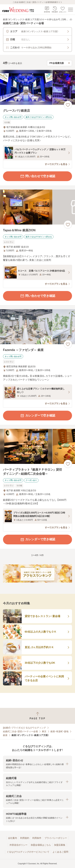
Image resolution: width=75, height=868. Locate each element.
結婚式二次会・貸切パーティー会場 (20, 731)
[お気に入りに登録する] (68, 105)
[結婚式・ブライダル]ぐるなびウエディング (24, 728)
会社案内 (13, 838)
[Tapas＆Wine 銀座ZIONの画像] (37, 207)
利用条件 (37, 838)
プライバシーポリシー (56, 838)
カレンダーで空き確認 (38, 416)
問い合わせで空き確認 (38, 176)
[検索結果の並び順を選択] (59, 63)
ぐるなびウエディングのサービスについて (28, 852)
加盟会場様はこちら (41, 845)
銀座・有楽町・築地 (59, 731)
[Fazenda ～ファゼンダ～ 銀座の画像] (37, 327)
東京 (44, 731)
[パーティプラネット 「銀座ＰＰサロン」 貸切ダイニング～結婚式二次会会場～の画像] (37, 446)
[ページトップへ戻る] (37, 716)
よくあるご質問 (60, 852)
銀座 (5, 735)
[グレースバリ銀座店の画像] (37, 87)
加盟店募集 (60, 845)
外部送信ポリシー (19, 845)
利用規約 (25, 838)
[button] (37, 764)
